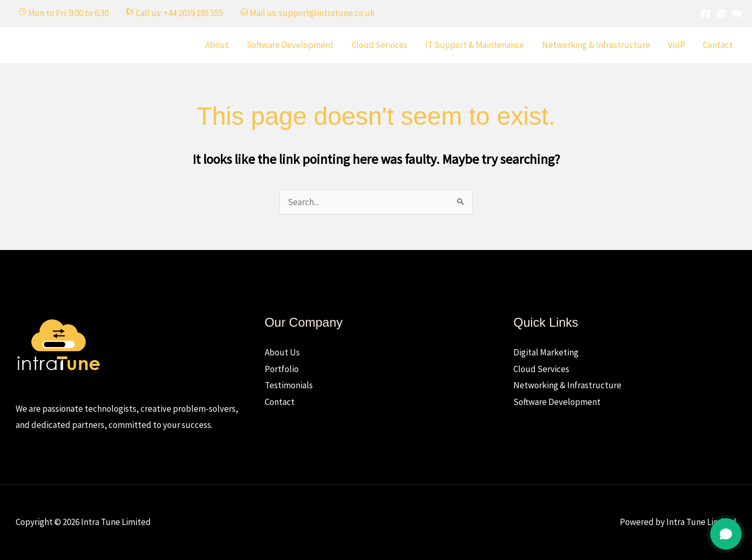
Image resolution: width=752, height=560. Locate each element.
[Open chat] (726, 534)
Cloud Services (379, 45)
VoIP (677, 45)
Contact (718, 45)
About (217, 45)
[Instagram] (721, 14)
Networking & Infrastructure (596, 45)
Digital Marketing (546, 352)
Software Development (290, 45)
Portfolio (282, 369)
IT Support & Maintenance (475, 45)
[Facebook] (706, 14)
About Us (282, 352)
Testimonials (289, 385)
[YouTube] (737, 14)
